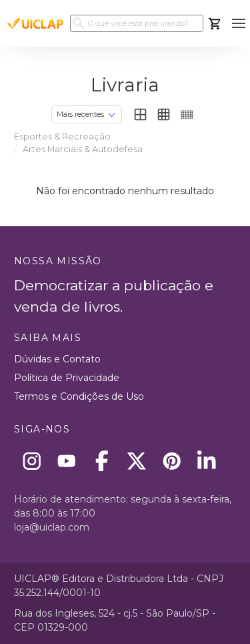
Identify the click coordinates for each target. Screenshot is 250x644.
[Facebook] (102, 461)
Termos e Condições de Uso (79, 396)
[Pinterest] (172, 461)
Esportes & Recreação (62, 136)
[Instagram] (32, 461)
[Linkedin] (207, 461)
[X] (137, 461)
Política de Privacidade (67, 378)
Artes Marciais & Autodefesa (83, 149)
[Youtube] (67, 461)
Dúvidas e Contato (57, 359)
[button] (238, 24)
